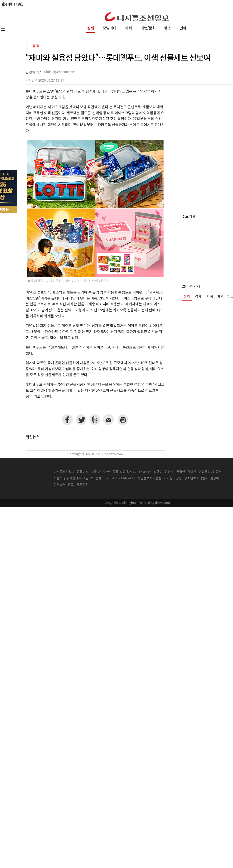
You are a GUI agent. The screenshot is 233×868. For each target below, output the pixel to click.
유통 (36, 46)
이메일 (108, 420)
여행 (220, 297)
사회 (128, 28)
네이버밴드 (95, 420)
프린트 (123, 420)
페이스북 (67, 420)
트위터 (81, 420)
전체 (187, 297)
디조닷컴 (137, 17)
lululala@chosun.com (59, 72)
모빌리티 (110, 28)
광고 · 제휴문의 (78, 485)
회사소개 (59, 485)
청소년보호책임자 (196, 478)
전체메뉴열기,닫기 (3, 29)
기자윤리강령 (173, 478)
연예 (183, 28)
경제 (90, 28)
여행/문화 (148, 28)
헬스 (168, 28)
